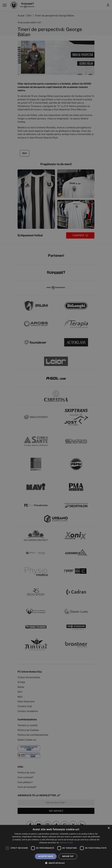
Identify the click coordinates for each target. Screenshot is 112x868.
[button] (56, 863)
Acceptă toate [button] (46, 856)
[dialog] (56, 846)
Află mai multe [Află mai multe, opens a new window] (66, 843)
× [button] (109, 828)
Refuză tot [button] (68, 856)
